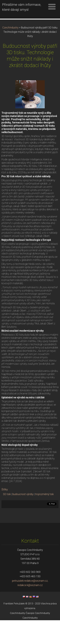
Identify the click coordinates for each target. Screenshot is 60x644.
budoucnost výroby (23, 518)
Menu (52, 7)
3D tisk (7, 518)
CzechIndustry (10, 51)
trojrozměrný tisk (44, 518)
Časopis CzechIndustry (38, 637)
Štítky (5, 513)
